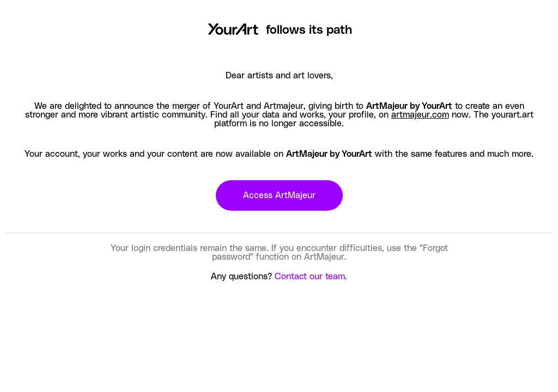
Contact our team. (311, 277)
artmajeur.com (420, 115)
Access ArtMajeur (279, 195)
